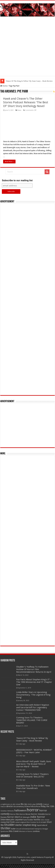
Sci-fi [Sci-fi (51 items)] (38, 822)
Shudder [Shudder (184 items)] (9, 825)
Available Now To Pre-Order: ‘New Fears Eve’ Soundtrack (33, 787)
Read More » (9, 162)
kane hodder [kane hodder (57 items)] (28, 820)
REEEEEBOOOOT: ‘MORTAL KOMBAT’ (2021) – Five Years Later (34, 751)
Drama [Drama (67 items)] (27, 806)
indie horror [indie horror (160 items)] (38, 817)
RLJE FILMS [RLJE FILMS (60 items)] (11, 822)
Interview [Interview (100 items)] (5, 820)
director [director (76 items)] (10, 806)
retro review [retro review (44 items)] (45, 820)
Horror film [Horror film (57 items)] (15, 814)
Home (4, 86)
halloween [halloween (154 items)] (20, 810)
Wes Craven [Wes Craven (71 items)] (14, 831)
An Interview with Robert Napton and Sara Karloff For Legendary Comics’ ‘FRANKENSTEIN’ (33, 707)
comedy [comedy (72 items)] (39, 804)
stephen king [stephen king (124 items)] (29, 825)
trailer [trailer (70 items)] (13, 829)
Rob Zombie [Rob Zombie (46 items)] (31, 822)
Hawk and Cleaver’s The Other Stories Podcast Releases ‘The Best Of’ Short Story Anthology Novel (26, 102)
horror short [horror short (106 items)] (14, 817)
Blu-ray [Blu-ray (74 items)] (24, 804)
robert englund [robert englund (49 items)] (21, 822)
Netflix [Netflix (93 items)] (37, 820)
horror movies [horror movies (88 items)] (38, 814)
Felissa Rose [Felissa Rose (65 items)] (35, 806)
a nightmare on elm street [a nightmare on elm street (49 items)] (10, 804)
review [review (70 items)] (3, 822)
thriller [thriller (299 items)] (5, 828)
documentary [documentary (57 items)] (19, 806)
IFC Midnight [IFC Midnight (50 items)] (25, 817)
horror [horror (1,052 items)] (33, 810)
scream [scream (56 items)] (43, 822)
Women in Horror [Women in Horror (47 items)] (26, 831)
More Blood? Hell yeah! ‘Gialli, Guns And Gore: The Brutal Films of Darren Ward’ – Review (34, 764)
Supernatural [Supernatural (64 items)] (42, 825)
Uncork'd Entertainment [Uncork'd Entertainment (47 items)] (25, 829)
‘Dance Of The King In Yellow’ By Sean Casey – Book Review (29, 81)
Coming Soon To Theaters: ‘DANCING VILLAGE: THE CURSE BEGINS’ (32, 720)
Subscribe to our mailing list (17, 180)
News (19, 110)
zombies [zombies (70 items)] (36, 831)
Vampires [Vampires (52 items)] (38, 829)
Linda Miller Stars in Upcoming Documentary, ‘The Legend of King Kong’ (33, 695)
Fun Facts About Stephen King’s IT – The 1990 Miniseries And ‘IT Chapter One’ (34, 682)
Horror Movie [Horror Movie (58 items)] (25, 814)
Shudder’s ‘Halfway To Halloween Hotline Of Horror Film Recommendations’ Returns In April (34, 669)
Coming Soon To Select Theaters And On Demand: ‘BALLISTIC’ (32, 775)
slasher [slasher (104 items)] (19, 825)
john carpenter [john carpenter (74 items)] (17, 820)
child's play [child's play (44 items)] (31, 804)
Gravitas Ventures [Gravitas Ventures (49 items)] (7, 811)
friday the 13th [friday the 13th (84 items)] (47, 806)
